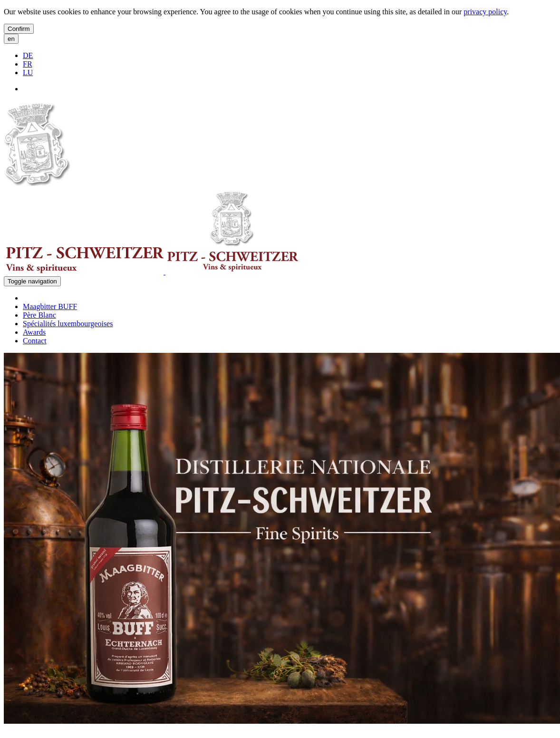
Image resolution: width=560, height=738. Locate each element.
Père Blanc (39, 315)
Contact (35, 341)
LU (28, 73)
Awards (34, 332)
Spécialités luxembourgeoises (68, 324)
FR (28, 64)
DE (28, 55)
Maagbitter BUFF (50, 306)
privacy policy (485, 12)
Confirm (19, 29)
